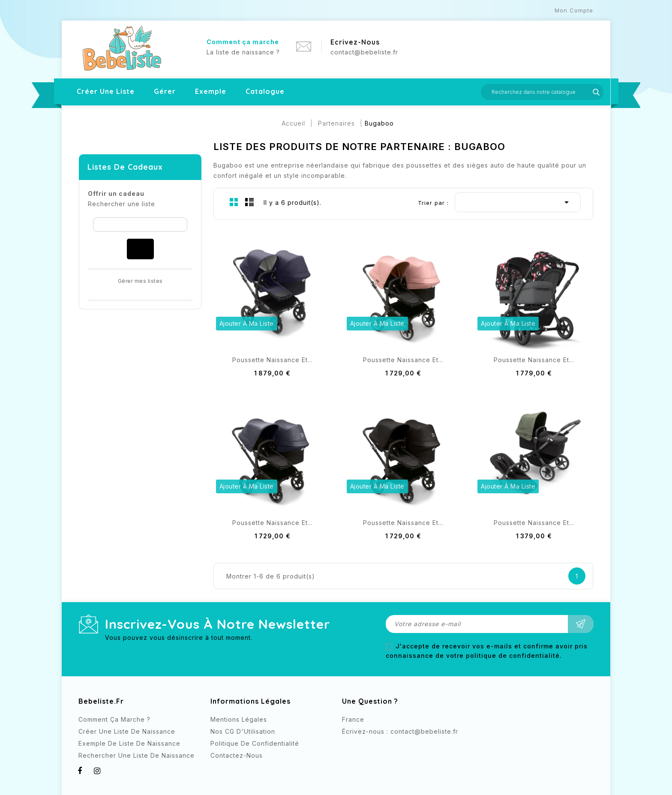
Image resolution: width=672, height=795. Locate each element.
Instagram (367, 747)
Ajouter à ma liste (247, 323)
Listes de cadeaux (125, 167)
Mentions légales (239, 719)
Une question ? (370, 701)
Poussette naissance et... (273, 360)
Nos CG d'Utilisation (243, 731)
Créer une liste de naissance (127, 731)
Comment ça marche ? (114, 719)
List (249, 202)
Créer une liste (106, 91)
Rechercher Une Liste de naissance (136, 755)
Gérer (165, 91)
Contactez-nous (237, 755)
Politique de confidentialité (255, 743)
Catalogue (265, 91)
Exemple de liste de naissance (129, 743)
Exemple (211, 91)
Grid (234, 202)
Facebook (349, 747)
